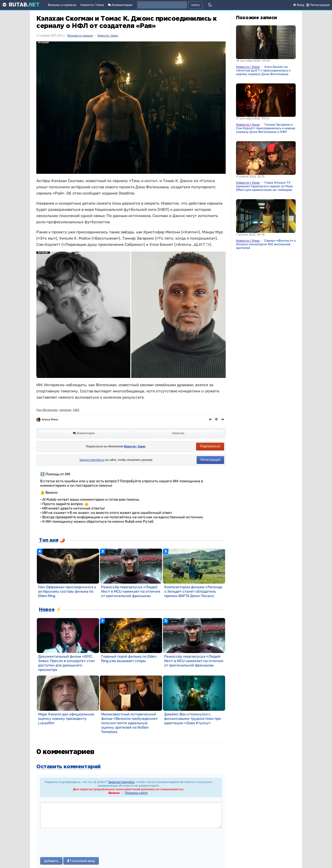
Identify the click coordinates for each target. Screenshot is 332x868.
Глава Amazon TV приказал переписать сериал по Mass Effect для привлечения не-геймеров (264, 186)
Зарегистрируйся (121, 782)
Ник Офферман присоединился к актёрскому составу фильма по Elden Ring (67, 591)
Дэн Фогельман (47, 410)
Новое (47, 610)
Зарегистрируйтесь (92, 460)
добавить (51, 861)
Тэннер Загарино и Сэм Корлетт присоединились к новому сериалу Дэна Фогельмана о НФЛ (266, 128)
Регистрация (210, 460)
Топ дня (49, 540)
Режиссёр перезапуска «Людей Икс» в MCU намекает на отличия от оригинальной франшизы (131, 591)
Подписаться (210, 446)
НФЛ (76, 410)
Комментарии (120, 5)
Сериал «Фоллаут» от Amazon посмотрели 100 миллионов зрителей (267, 244)
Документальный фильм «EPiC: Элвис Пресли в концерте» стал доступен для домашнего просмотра (66, 663)
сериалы (65, 410)
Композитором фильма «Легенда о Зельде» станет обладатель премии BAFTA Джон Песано (193, 591)
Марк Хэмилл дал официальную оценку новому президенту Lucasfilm (66, 719)
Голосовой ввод (81, 861)
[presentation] (80, 843)
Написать (178, 433)
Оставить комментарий (68, 767)
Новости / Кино (92, 5)
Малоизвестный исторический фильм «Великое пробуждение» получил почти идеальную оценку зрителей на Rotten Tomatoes (130, 723)
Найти (196, 5)
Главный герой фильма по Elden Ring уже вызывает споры (129, 659)
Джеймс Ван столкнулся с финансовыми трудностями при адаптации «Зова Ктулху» (193, 719)
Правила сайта (136, 793)
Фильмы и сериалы (62, 5)
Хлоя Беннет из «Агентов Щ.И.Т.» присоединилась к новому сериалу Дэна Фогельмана (263, 70)
